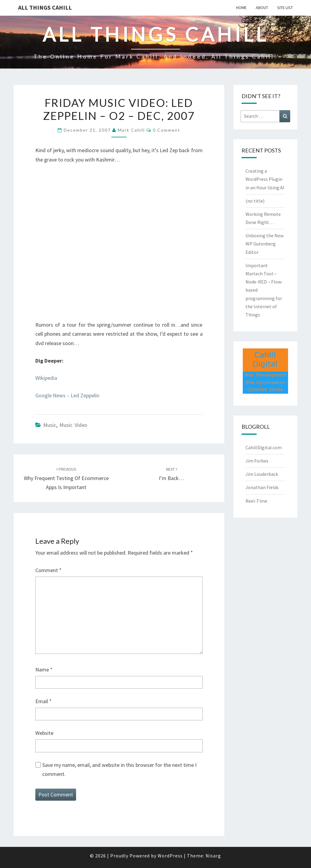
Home (241, 8)
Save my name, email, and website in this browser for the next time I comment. (119, 770)
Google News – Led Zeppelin (67, 395)
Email (43, 701)
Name (44, 669)
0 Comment (167, 130)
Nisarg (213, 856)
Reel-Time (256, 501)
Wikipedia (46, 378)
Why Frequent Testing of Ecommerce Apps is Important (66, 479)
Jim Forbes (257, 461)
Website (44, 733)
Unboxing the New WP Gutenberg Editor (265, 244)
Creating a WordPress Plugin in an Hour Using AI (265, 179)
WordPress (170, 856)
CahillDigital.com (264, 447)
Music (50, 425)
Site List (285, 8)
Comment (48, 570)
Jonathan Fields (262, 487)
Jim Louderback (262, 474)
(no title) (255, 201)
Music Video (73, 425)
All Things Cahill (45, 7)
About (262, 8)
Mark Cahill (131, 130)
